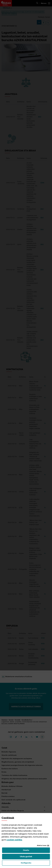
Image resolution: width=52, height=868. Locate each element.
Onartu (28, 851)
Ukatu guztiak (27, 857)
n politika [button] (14, 840)
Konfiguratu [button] (35, 863)
